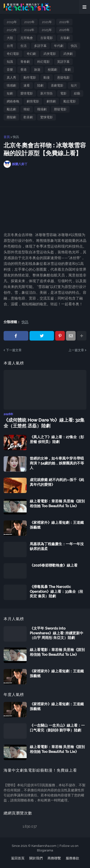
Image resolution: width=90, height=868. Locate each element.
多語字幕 (40, 46)
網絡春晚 (13, 101)
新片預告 (47, 93)
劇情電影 (33, 101)
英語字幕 (63, 62)
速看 (27, 85)
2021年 (47, 22)
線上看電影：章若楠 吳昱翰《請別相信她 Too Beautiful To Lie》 (57, 504)
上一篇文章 (76, 350)
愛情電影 (27, 93)
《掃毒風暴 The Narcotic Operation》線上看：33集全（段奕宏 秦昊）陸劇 (56, 591)
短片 (74, 85)
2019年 (12, 22)
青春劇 (25, 62)
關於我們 (36, 858)
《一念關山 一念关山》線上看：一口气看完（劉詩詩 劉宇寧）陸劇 (57, 728)
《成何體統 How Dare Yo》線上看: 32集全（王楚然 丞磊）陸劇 (44, 423)
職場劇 (42, 109)
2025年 (47, 30)
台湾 (10, 46)
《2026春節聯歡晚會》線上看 (54, 565)
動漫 (47, 78)
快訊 (74, 46)
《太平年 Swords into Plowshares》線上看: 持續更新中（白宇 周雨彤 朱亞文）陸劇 (57, 633)
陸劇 (40, 85)
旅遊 (37, 70)
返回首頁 (18, 858)
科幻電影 (43, 62)
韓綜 (27, 109)
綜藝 (77, 93)
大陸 (10, 38)
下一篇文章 (14, 350)
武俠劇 (68, 54)
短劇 (10, 93)
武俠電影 (50, 54)
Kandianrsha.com (44, 846)
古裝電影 (47, 38)
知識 (10, 62)
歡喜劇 (28, 117)
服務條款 (72, 858)
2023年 (12, 30)
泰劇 (68, 70)
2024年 (29, 30)
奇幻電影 (13, 54)
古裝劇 (65, 38)
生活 (24, 46)
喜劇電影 (57, 85)
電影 (63, 93)
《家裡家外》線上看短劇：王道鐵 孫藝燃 (57, 525)
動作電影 (30, 78)
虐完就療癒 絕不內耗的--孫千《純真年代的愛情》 (57, 482)
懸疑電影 (60, 109)
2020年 (29, 22)
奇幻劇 (31, 54)
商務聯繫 (54, 858)
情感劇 (11, 85)
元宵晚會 (27, 38)
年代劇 (59, 46)
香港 (24, 70)
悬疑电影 (63, 78)
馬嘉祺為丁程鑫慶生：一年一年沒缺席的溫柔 (57, 546)
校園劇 (52, 70)
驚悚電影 (47, 117)
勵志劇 (11, 109)
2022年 (64, 22)
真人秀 (11, 78)
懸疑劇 (11, 117)
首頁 (7, 137)
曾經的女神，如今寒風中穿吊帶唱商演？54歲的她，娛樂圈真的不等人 (57, 463)
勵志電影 (70, 101)
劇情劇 (51, 101)
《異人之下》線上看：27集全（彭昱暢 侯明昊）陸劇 (57, 439)
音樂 (10, 70)
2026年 (64, 30)
